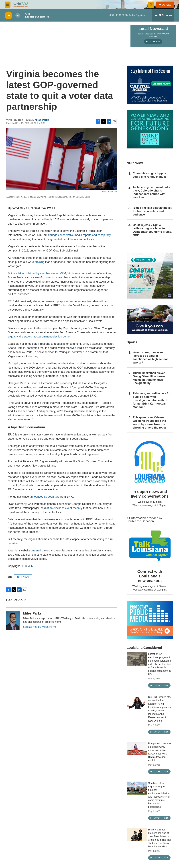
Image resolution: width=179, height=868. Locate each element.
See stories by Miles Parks (40, 627)
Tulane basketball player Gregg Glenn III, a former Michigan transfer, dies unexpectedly (149, 378)
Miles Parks (42, 120)
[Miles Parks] (13, 621)
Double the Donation (140, 521)
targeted (36, 551)
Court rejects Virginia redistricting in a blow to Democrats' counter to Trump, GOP (152, 230)
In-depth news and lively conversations (150, 494)
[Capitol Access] (150, 85)
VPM (30, 566)
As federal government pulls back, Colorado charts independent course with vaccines (151, 192)
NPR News (23, 577)
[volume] (18, 15)
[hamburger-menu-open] (8, 5)
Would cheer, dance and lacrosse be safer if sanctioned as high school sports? (150, 357)
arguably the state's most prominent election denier (39, 337)
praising (40, 262)
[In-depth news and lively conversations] (150, 462)
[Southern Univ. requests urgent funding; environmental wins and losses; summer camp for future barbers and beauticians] (137, 788)
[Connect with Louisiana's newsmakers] (150, 547)
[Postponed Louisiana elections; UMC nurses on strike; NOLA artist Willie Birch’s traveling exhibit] (137, 748)
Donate (167, 5)
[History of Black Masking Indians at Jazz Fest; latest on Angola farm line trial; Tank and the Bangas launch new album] (137, 835)
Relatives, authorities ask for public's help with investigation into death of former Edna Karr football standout (152, 400)
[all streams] (163, 15)
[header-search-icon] (151, 5)
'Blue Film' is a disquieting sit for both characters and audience (152, 211)
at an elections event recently (64, 508)
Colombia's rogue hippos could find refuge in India (149, 175)
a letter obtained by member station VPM (41, 273)
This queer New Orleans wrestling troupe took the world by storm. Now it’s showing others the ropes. (150, 423)
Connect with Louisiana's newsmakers (150, 576)
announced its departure (45, 497)
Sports (132, 342)
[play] (8, 15)
